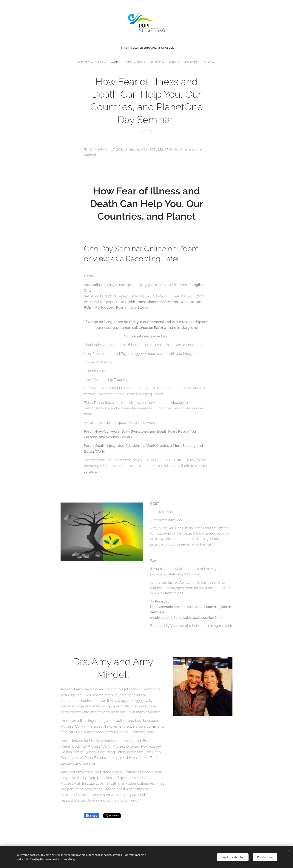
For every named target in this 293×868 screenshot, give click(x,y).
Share (91, 816)
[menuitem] (84, 62)
